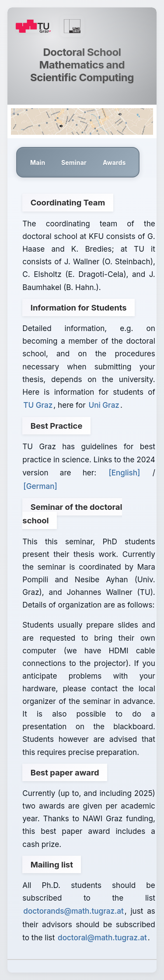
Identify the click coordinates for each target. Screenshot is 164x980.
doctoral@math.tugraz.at (102, 937)
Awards (114, 162)
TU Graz (38, 405)
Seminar (74, 162)
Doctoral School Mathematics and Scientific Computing (82, 65)
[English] (124, 473)
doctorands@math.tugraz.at (73, 911)
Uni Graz (104, 405)
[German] (40, 486)
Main (38, 162)
